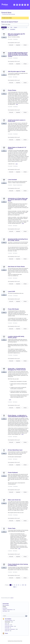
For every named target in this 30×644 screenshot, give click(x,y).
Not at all (12, 45)
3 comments (10, 572)
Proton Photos (12, 90)
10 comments (10, 107)
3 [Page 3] (14, 585)
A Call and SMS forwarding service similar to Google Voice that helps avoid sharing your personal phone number (18, 54)
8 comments (10, 437)
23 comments (10, 166)
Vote (4, 37)
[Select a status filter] (5, 29)
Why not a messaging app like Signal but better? (16, 34)
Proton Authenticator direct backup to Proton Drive (18, 565)
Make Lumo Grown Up (14, 500)
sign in (12, 598)
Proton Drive (7, 625)
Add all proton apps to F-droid (16, 71)
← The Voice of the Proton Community (8, 14)
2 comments (10, 459)
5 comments (10, 185)
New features (15, 39)
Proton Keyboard (13, 473)
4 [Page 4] (16, 585)
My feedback (13, 29)
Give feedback (8, 619)
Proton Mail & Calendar (9, 626)
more (17, 104)
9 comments (10, 323)
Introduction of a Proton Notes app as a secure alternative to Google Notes (18, 200)
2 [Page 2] (13, 585)
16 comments (10, 58)
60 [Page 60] (23, 585)
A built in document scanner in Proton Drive (17, 121)
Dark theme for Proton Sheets (16, 267)
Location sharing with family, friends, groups (16, 337)
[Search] (26, 616)
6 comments (10, 278)
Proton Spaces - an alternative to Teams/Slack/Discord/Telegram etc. (18, 416)
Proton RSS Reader (13, 309)
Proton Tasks (12, 528)
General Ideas (8, 622)
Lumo (6, 623)
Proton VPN (7, 631)
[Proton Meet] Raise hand (15, 450)
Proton (6, 633)
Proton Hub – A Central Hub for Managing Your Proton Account (17, 369)
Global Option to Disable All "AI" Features (17, 148)
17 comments (10, 355)
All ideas (4, 607)
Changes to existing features (18, 185)
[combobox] (14, 616)
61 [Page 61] (25, 585)
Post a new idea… (6, 605)
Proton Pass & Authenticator (10, 629)
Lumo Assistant (12, 180)
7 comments (10, 77)
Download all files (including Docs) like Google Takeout (18, 240)
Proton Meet (7, 628)
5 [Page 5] (18, 585)
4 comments (10, 226)
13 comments (10, 515)
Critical (26, 45)
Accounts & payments (9, 620)
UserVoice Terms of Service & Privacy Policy (15, 641)
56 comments (10, 39)
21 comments (10, 296)
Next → (15, 587)
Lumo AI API (11, 292)
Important (19, 45)
